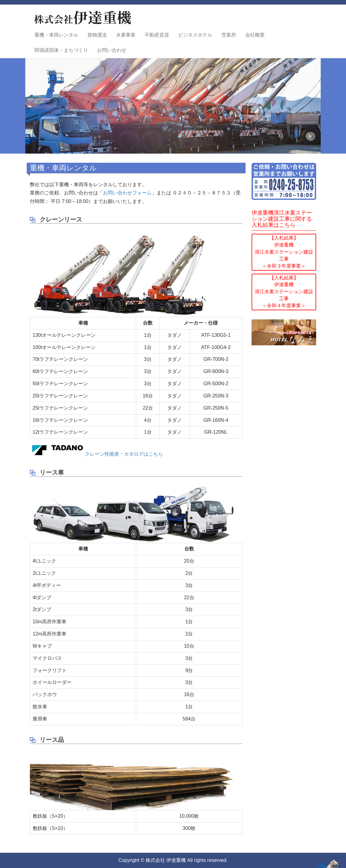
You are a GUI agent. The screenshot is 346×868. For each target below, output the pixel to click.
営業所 (229, 35)
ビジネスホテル (195, 35)
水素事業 (126, 35)
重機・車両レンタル (56, 35)
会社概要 (255, 35)
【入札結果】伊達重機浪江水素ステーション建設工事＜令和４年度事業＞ (284, 292)
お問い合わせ (112, 50)
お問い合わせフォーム (127, 193)
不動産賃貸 (157, 35)
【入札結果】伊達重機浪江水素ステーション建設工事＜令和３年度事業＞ (284, 252)
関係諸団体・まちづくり (61, 50)
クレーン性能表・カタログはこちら (96, 454)
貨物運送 (97, 35)
